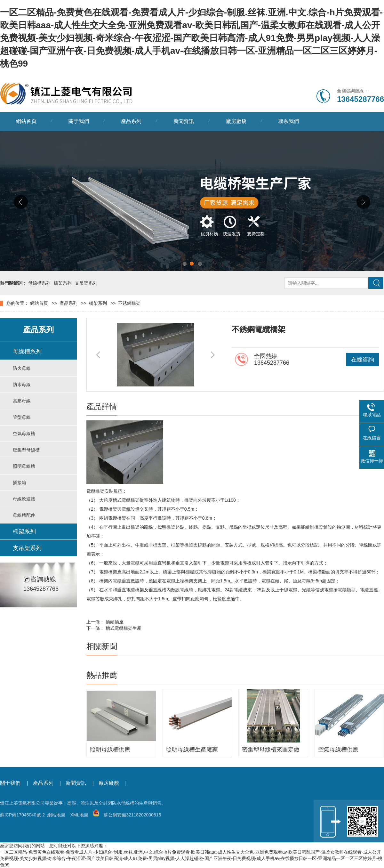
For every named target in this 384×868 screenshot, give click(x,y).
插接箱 (20, 483)
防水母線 (22, 385)
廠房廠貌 (236, 121)
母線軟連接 (24, 499)
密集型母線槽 (26, 450)
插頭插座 (115, 622)
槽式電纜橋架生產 (124, 628)
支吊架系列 (86, 283)
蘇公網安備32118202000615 (127, 815)
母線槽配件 (24, 515)
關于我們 (79, 121)
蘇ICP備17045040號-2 (22, 815)
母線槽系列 (39, 283)
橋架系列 (63, 283)
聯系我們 (289, 121)
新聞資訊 (184, 121)
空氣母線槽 (24, 434)
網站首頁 (26, 121)
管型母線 (22, 417)
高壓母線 (22, 401)
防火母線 (22, 368)
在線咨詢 (363, 360)
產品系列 (131, 121)
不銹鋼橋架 (129, 303)
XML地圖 (79, 815)
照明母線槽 (24, 466)
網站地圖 (56, 815)
